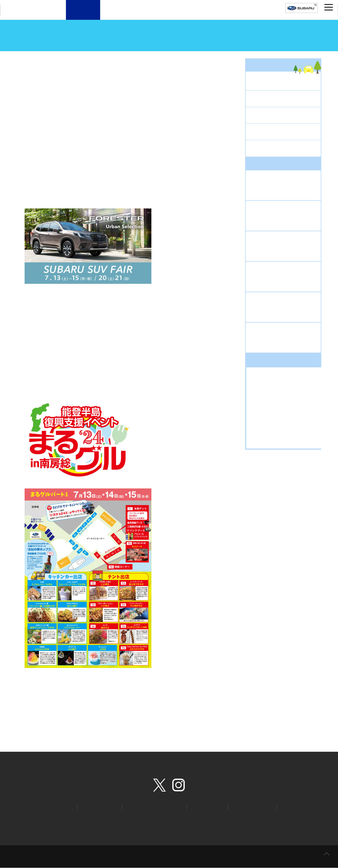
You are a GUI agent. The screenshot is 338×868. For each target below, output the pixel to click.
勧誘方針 (25, 823)
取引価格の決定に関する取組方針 (295, 823)
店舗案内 (83, 14)
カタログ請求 (56, 807)
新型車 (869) (265, 419)
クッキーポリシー (190, 816)
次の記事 (227, 719)
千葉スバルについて (220, 14)
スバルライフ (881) (271, 403)
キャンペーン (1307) (272, 394)
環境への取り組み (141, 823)
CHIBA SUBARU (25, 11)
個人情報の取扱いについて (149, 816)
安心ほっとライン (249, 807)
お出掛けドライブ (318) (275, 386)
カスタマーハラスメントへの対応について (231, 823)
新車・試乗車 (117, 14)
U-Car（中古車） (152, 14)
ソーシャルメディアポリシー (233, 816)
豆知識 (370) (265, 435)
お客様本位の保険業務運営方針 (63, 823)
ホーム (48, 816)
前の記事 (35, 719)
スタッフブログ (55, 56)
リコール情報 (204, 807)
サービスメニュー (186, 14)
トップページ (26, 56)
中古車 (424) (265, 411)
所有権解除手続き (107, 823)
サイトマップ (71, 816)
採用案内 (255, 14)
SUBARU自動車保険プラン (152, 807)
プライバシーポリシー (105, 816)
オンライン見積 (99, 807)
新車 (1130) (264, 427)
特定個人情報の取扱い (278, 816)
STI (285, 807)
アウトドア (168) (269, 378)
